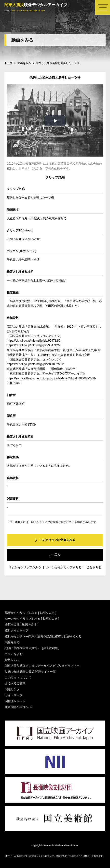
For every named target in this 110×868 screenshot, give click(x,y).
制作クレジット (15, 701)
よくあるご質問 (15, 683)
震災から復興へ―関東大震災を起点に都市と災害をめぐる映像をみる (43, 639)
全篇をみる (94, 568)
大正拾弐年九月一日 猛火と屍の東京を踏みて (37, 218)
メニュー (103, 7)
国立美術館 (55, 818)
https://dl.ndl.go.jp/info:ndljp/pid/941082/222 (35, 364)
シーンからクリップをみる (64, 568)
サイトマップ (14, 695)
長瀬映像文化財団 (55, 790)
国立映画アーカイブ (55, 733)
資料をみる (12, 660)
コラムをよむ (14, 654)
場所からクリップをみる (25, 568)
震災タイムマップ (17, 630)
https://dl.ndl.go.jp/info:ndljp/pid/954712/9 (34, 345)
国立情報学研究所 (55, 762)
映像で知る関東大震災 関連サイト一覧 (30, 672)
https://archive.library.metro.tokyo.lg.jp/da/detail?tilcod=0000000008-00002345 (51, 381)
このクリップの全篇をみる (57, 540)
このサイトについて (18, 678)
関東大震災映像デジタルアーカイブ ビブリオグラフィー (42, 666)
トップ (8, 63)
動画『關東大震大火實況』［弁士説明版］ (33, 648)
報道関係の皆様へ (17, 707)
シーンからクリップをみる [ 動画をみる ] (32, 619)
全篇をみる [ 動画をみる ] (22, 625)
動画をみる (22, 40)
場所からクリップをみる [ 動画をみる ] (31, 613)
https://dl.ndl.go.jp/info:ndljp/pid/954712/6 (34, 341)
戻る (57, 555)
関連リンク (12, 689)
